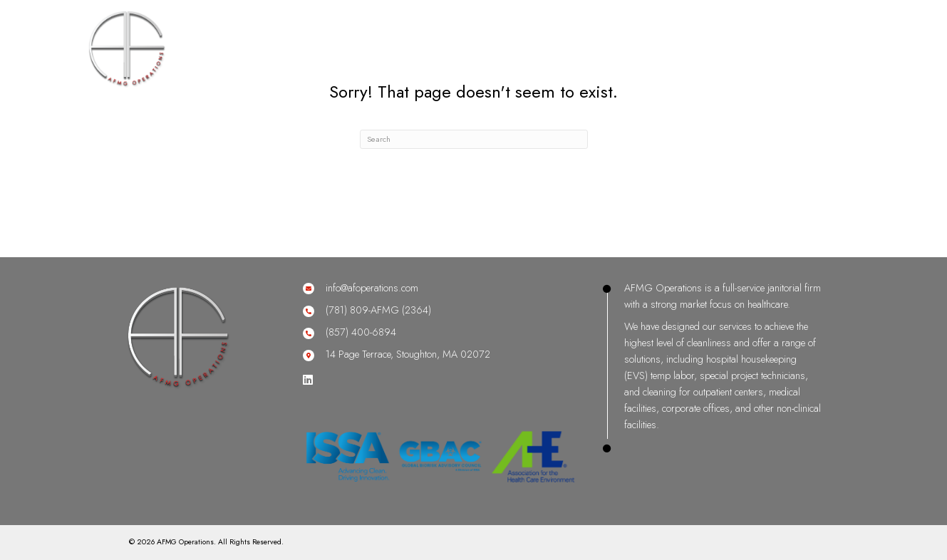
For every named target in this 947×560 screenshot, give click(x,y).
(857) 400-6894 (361, 332)
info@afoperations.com (372, 288)
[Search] (474, 139)
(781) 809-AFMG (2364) (378, 310)
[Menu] (911, 27)
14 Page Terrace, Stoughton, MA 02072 (408, 354)
